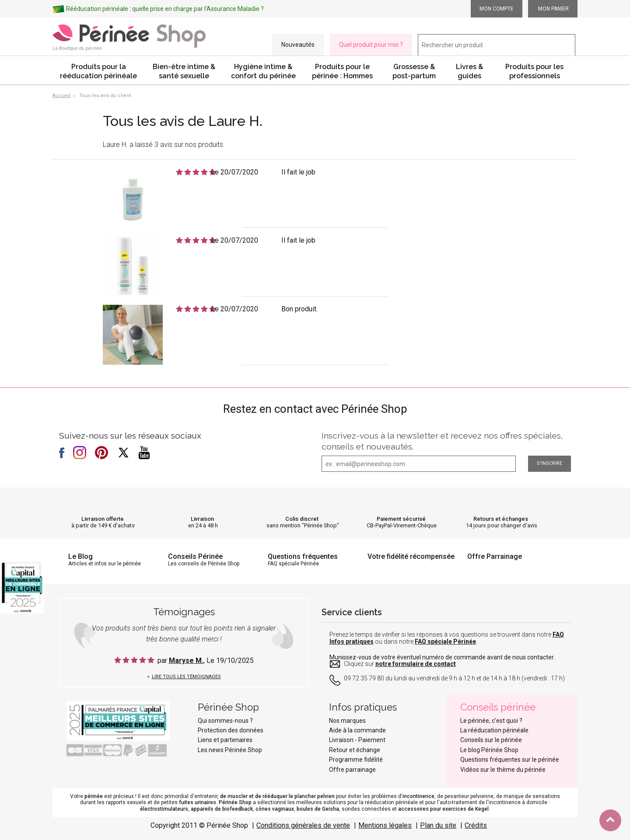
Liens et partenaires (225, 740)
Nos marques (347, 721)
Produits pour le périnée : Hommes (342, 71)
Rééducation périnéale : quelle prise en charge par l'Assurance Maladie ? (165, 9)
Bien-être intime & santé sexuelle (184, 71)
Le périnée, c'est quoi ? (491, 721)
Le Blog (80, 556)
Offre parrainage (352, 770)
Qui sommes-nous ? (225, 721)
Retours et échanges (501, 519)
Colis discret (302, 519)
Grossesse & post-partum (414, 71)
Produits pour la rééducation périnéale (98, 71)
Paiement (372, 740)
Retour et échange (355, 750)
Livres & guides (469, 71)
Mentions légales (385, 825)
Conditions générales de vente (303, 825)
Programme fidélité (356, 760)
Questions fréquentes (303, 556)
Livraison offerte (103, 519)
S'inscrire (549, 463)
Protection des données (231, 730)
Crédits (476, 825)
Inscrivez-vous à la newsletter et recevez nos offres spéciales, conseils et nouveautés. (442, 441)
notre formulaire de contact (416, 664)
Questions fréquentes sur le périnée (510, 760)
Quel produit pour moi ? (371, 45)
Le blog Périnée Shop (489, 750)
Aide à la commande (357, 730)
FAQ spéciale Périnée (445, 641)
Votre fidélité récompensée (411, 556)
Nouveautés (298, 45)
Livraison (202, 519)
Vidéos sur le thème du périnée (503, 770)
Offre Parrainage (495, 556)
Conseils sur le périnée (491, 740)
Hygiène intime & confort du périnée (263, 71)
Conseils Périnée (195, 556)
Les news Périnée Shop (230, 750)
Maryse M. (186, 660)
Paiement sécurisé (401, 519)
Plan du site (438, 825)
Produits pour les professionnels (534, 71)
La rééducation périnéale (494, 730)
